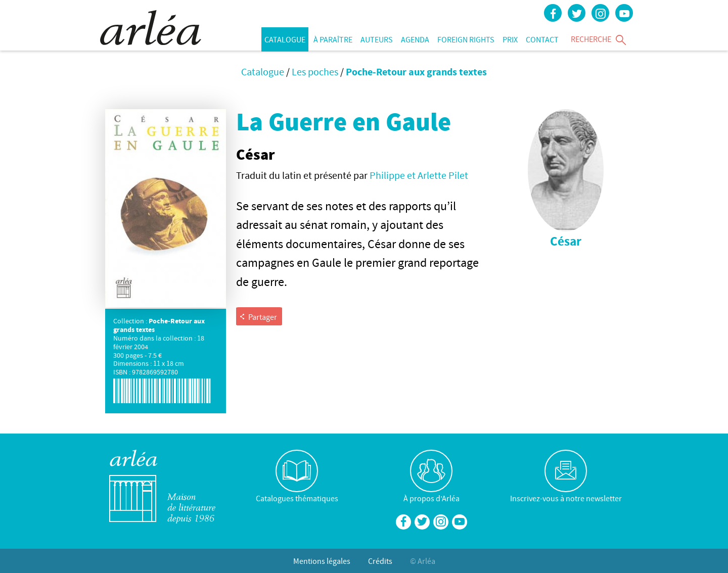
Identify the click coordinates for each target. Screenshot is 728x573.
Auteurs (377, 39)
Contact (542, 39)
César (566, 241)
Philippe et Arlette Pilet (419, 175)
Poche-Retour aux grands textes (416, 71)
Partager (258, 317)
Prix (510, 39)
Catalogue (285, 39)
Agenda (415, 39)
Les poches (315, 71)
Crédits (380, 561)
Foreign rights (466, 39)
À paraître (333, 39)
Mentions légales (322, 561)
